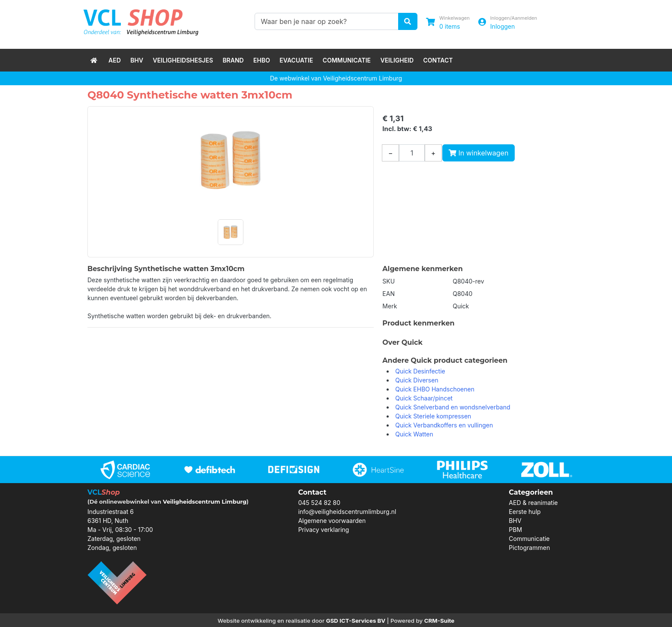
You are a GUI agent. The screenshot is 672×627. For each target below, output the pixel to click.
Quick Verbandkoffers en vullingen (444, 425)
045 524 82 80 (319, 503)
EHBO (262, 60)
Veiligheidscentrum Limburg (205, 502)
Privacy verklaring (324, 530)
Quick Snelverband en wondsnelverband (453, 407)
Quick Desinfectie (420, 371)
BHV (137, 60)
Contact (438, 60)
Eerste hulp (525, 512)
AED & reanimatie (533, 503)
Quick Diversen (417, 380)
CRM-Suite (439, 621)
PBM (515, 530)
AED (115, 60)
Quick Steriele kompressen (433, 416)
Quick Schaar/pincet (424, 398)
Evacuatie (296, 60)
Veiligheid (397, 60)
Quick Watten (414, 434)
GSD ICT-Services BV (356, 621)
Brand (233, 60)
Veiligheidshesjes (183, 60)
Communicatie (347, 60)
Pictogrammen (529, 548)
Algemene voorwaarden (332, 521)
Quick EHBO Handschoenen (435, 389)
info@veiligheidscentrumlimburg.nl (347, 512)
